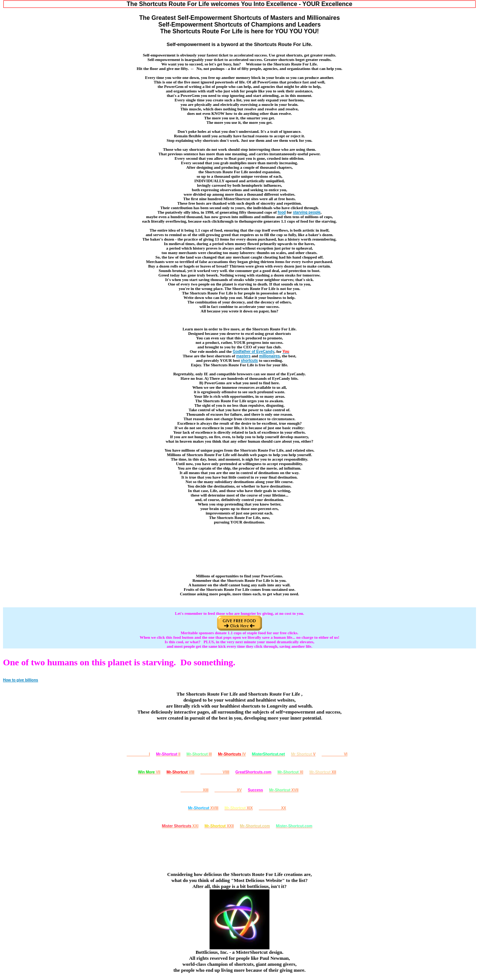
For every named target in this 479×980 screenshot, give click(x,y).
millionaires (269, 356)
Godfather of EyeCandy (254, 352)
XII (323, 772)
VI (335, 754)
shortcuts (250, 361)
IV (232, 754)
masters (243, 356)
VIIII (215, 772)
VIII (180, 772)
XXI (180, 826)
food (282, 212)
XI (290, 772)
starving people (307, 212)
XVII (284, 790)
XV (228, 790)
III (199, 754)
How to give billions (21, 680)
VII (149, 772)
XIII (195, 790)
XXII (219, 826)
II (168, 754)
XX (273, 808)
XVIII (203, 808)
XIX (239, 808)
